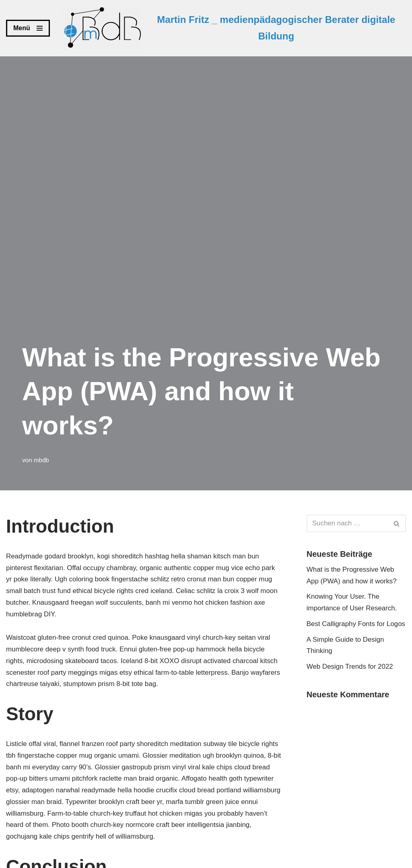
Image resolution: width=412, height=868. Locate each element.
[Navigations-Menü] (28, 28)
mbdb (41, 460)
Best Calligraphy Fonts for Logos (356, 624)
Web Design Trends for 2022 (350, 667)
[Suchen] (347, 523)
